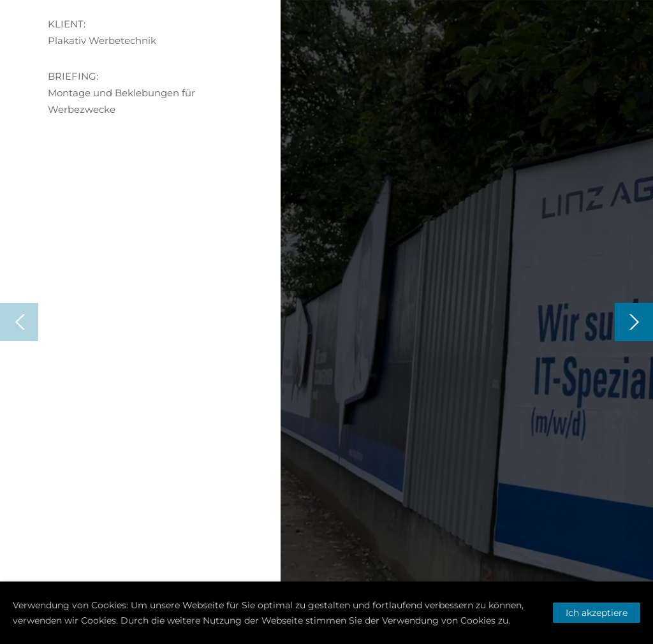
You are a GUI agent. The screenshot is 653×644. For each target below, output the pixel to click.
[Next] (634, 322)
